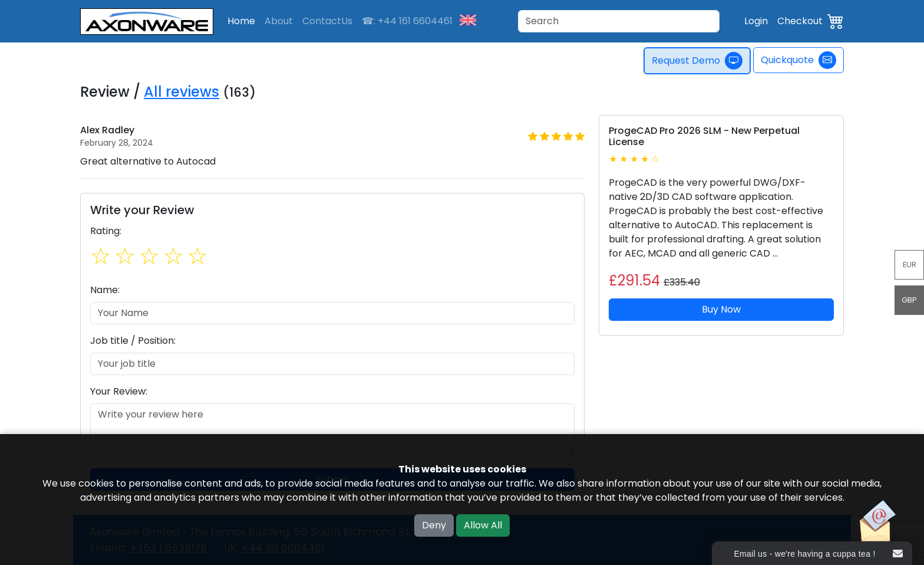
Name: (105, 290)
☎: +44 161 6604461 (407, 21)
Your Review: (119, 391)
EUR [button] (910, 265)
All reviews (181, 92)
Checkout (800, 21)
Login (756, 21)
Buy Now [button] (721, 309)
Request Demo (698, 61)
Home (241, 21)
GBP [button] (909, 300)
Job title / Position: (133, 341)
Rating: (106, 231)
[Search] (619, 21)
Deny (434, 525)
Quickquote (798, 60)
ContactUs (327, 21)
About (279, 21)
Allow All (483, 525)
